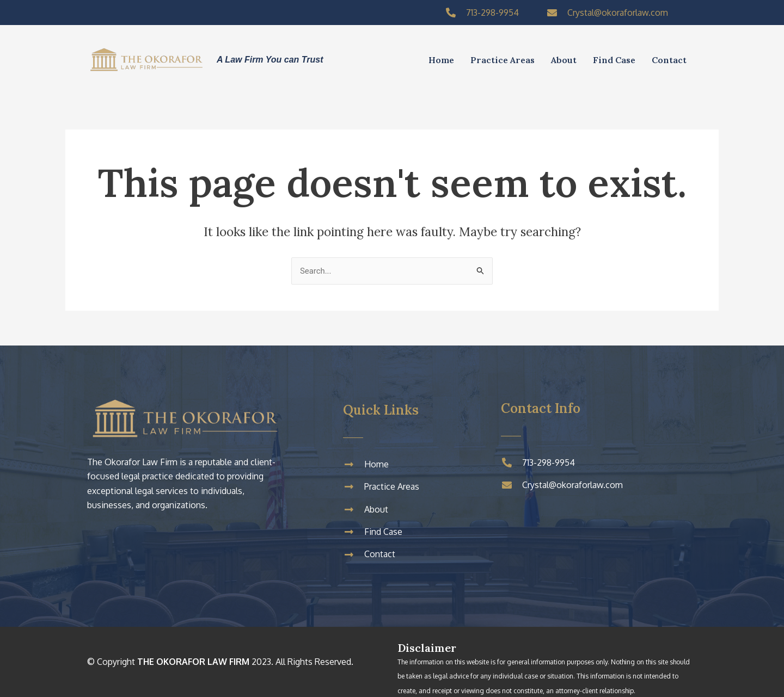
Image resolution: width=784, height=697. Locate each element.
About (564, 60)
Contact (669, 60)
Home (441, 60)
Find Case (614, 60)
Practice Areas (503, 60)
